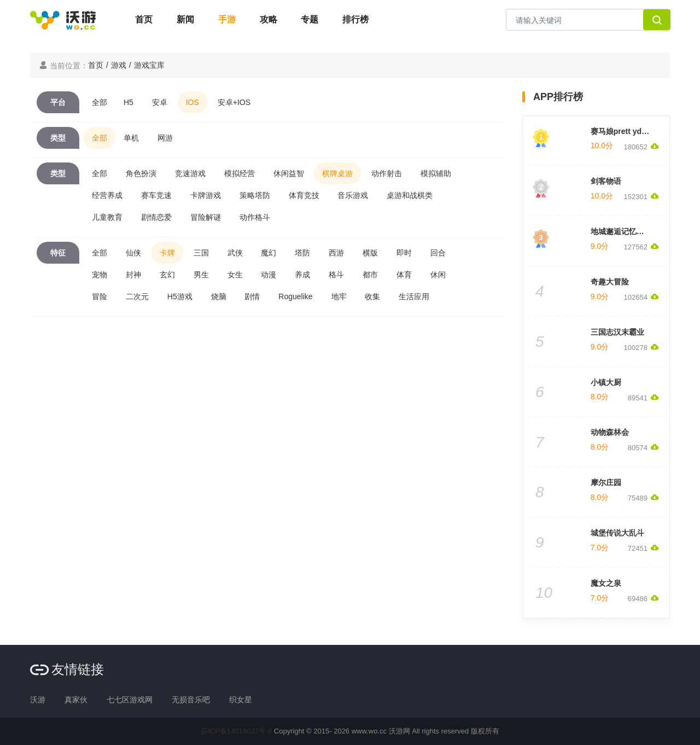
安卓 (160, 102)
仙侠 (133, 253)
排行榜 (355, 19)
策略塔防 (255, 195)
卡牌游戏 (206, 195)
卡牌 (167, 253)
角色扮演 (141, 173)
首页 (144, 19)
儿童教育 (107, 217)
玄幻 (167, 275)
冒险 (100, 296)
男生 (201, 275)
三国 (201, 253)
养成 (302, 275)
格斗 (336, 275)
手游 (227, 19)
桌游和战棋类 (410, 195)
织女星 (241, 700)
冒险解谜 (206, 217)
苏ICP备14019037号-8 (236, 731)
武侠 (235, 253)
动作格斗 (255, 217)
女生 (235, 275)
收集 (372, 296)
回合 (438, 253)
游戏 (119, 65)
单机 (131, 138)
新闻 (185, 19)
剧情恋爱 (156, 217)
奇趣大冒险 (610, 282)
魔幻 (269, 253)
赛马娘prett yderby (624, 131)
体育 (404, 275)
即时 (404, 253)
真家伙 (76, 700)
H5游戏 (180, 296)
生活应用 (414, 296)
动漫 (269, 275)
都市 (370, 275)
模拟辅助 (436, 173)
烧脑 (219, 296)
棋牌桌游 (337, 173)
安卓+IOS (234, 102)
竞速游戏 (190, 173)
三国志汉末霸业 (617, 332)
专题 (310, 19)
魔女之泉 (606, 583)
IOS (192, 102)
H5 (129, 102)
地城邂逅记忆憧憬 (621, 231)
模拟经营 (240, 173)
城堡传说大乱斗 (617, 533)
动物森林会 (610, 432)
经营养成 (107, 195)
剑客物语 (606, 181)
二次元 (137, 296)
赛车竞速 (156, 195)
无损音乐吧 (191, 700)
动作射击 (387, 173)
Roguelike (295, 296)
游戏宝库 (149, 65)
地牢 (339, 296)
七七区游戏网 (130, 700)
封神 (133, 275)
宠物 (100, 275)
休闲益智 (289, 173)
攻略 (269, 19)
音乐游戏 (353, 195)
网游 (165, 138)
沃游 (38, 700)
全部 (100, 102)
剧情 (252, 296)
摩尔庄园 (606, 482)
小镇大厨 (606, 382)
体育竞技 (304, 195)
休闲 (438, 275)
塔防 (302, 253)
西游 (336, 253)
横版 (370, 253)
